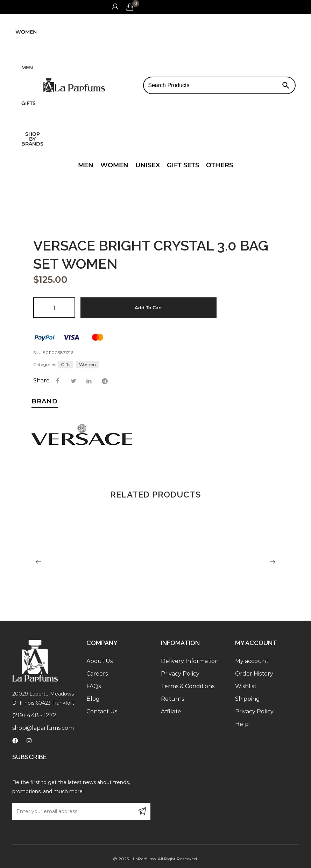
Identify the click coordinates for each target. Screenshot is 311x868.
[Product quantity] (54, 308)
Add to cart (149, 308)
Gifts (29, 103)
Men (27, 68)
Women (26, 32)
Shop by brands (32, 139)
